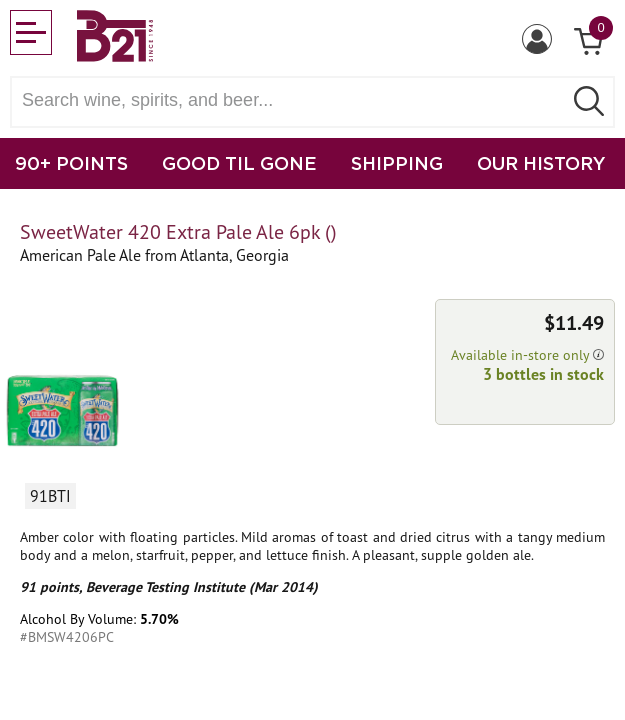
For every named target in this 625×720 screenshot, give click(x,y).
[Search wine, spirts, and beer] (292, 100)
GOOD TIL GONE (239, 163)
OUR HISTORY (541, 163)
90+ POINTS (71, 163)
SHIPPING (397, 163)
